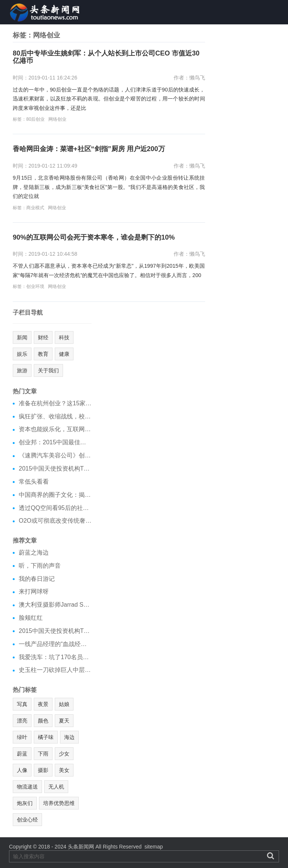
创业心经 (27, 820)
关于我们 (48, 370)
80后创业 (35, 119)
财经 (43, 337)
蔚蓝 (22, 754)
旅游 (22, 370)
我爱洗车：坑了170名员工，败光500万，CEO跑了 (55, 657)
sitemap (154, 847)
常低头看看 (34, 482)
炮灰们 (25, 803)
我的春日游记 (37, 579)
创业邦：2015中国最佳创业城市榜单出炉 (55, 442)
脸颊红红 (31, 618)
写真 (22, 704)
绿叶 (22, 737)
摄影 (43, 770)
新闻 (22, 337)
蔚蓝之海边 (34, 552)
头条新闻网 (81, 847)
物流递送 (27, 787)
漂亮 (22, 721)
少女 (64, 754)
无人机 (56, 787)
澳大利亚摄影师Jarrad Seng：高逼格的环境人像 (55, 605)
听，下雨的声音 (40, 566)
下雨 (43, 754)
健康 (64, 354)
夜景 (43, 704)
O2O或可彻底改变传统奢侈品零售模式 (55, 521)
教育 (43, 354)
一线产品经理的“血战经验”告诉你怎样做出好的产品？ (55, 644)
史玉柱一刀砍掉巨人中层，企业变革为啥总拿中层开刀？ (55, 670)
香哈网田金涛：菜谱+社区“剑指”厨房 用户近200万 (89, 149)
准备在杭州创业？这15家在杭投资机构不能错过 (55, 403)
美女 (64, 770)
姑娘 (64, 704)
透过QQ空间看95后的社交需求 (55, 508)
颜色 (43, 721)
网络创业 (57, 119)
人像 (22, 770)
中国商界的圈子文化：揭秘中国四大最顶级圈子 (55, 495)
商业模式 (35, 208)
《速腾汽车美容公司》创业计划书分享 (55, 455)
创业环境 (35, 286)
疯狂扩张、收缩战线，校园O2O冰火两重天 (55, 416)
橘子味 (46, 737)
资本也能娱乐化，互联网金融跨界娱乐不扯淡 (55, 429)
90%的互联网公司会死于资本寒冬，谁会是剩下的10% (94, 238)
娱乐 (22, 354)
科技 (64, 337)
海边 (69, 737)
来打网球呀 (34, 591)
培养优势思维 (59, 803)
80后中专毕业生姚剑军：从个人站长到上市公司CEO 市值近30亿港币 (106, 57)
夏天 (64, 721)
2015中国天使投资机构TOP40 (55, 468)
